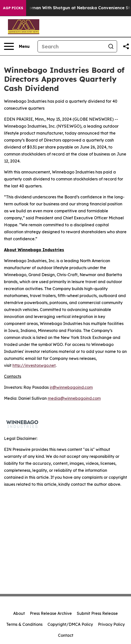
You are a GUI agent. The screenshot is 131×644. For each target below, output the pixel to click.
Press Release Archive (51, 613)
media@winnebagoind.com (74, 398)
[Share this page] (126, 46)
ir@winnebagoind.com (71, 387)
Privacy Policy (111, 624)
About (19, 613)
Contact (66, 635)
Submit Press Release (97, 613)
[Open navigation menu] (17, 46)
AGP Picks (13, 8)
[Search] (71, 46)
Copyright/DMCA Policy (70, 624)
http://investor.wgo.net (34, 365)
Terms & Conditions (24, 624)
